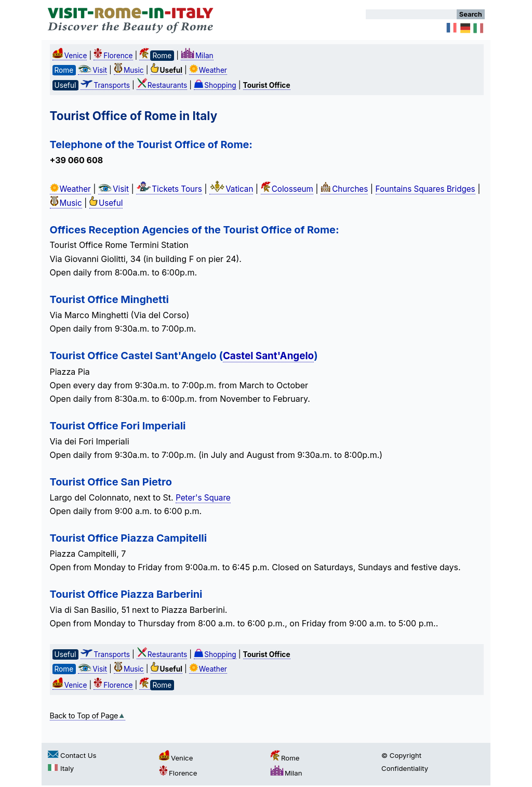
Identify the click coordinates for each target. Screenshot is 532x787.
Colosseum (287, 189)
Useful (106, 203)
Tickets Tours (169, 189)
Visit (92, 70)
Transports (105, 85)
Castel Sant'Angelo (268, 356)
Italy (61, 768)
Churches (344, 189)
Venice (70, 56)
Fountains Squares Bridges (425, 189)
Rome (285, 758)
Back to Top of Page (88, 716)
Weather (208, 70)
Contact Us (72, 755)
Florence (113, 56)
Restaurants (162, 85)
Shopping (215, 85)
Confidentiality (405, 768)
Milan (197, 56)
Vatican (231, 189)
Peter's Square (203, 498)
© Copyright (401, 755)
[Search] (411, 14)
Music (129, 70)
